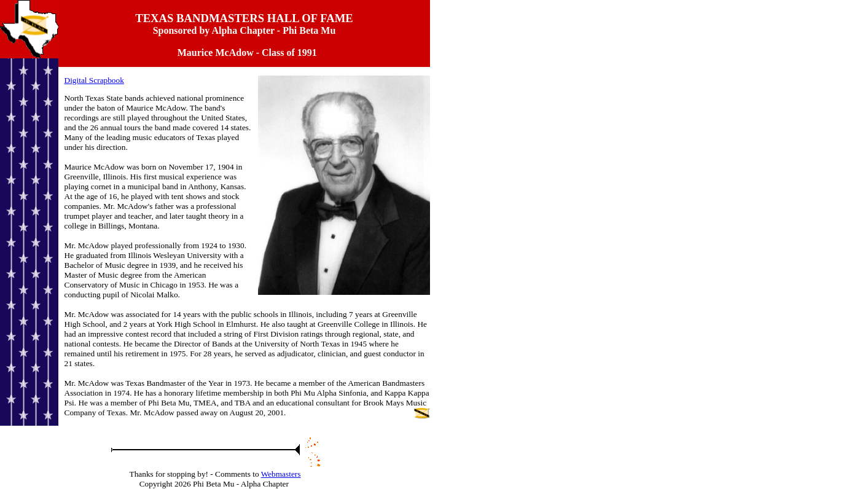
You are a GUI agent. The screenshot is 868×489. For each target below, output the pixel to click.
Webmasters (281, 474)
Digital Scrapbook (94, 80)
